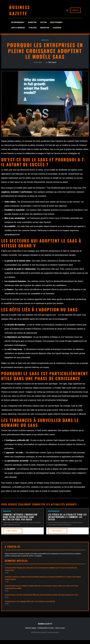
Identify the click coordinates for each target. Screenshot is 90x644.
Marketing (32, 22)
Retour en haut (60, 628)
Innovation (45, 28)
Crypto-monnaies (18, 28)
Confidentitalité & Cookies (46, 628)
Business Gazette (20, 10)
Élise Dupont (52, 62)
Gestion (43, 22)
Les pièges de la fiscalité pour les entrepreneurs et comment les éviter (67, 517)
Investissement (56, 22)
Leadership (57, 28)
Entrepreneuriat (18, 22)
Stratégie (33, 28)
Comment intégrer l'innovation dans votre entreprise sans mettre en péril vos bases (20, 517)
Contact (75, 10)
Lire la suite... (13, 531)
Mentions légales (31, 628)
